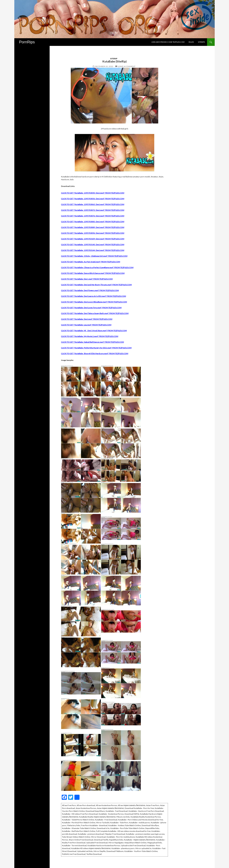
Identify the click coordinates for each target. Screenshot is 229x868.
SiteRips (201, 42)
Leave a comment (127, 66)
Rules (191, 42)
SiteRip (114, 59)
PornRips (27, 42)
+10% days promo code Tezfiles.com (168, 42)
